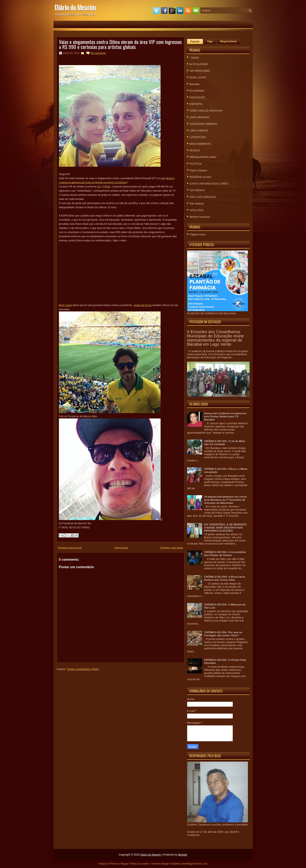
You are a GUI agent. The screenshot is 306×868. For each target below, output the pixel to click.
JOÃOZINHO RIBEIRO (203, 124)
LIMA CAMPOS (199, 131)
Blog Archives (228, 41)
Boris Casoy (66, 305)
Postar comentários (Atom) (83, 669)
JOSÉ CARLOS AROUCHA (206, 111)
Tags (210, 41)
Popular (195, 41)
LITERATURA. (198, 137)
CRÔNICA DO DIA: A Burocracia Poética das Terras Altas (225, 578)
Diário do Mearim (75, 7)
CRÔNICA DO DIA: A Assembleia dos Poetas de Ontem (225, 554)
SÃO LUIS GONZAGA (203, 197)
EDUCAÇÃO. (198, 97)
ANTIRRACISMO (200, 71)
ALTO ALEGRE (199, 64)
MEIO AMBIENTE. (201, 144)
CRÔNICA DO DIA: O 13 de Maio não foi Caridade (225, 443)
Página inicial (121, 548)
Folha (106, 187)
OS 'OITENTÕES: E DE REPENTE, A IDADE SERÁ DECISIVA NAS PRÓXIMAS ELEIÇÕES (226, 528)
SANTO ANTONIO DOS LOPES (209, 184)
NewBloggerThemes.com (195, 864)
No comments (98, 53)
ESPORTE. (196, 104)
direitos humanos (200, 217)
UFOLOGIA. (197, 210)
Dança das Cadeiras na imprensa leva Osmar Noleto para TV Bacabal (225, 416)
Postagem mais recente (70, 548)
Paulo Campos (198, 170)
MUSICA (195, 150)
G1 (99, 187)
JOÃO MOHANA (200, 117)
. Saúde (194, 58)
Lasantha (145, 864)
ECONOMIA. (197, 91)
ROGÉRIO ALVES (201, 177)
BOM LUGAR (198, 77)
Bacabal (194, 84)
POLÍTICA (196, 164)
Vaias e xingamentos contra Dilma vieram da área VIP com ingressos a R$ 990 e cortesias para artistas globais (120, 44)
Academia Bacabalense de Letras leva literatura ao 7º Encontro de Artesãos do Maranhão (226, 500)
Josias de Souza (143, 305)
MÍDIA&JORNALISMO (203, 157)
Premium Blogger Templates (166, 864)
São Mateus (197, 204)
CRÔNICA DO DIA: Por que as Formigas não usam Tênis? (223, 634)
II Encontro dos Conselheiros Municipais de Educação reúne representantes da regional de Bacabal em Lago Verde (216, 338)
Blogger (183, 855)
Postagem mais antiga (172, 548)
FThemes (114, 864)
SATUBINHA (197, 190)
